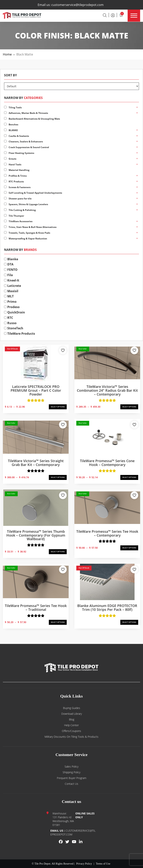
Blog (72, 719)
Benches (11, 124)
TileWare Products (20, 334)
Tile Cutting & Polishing (20, 210)
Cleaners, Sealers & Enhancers (23, 142)
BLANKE (11, 130)
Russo (10, 323)
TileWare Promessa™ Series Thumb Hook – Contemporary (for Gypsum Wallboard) (36, 535)
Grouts (10, 159)
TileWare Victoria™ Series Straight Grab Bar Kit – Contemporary (36, 463)
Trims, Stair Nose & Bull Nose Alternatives (30, 227)
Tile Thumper (14, 216)
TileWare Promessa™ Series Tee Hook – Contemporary (107, 533)
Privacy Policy (84, 864)
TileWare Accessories (18, 221)
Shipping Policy (71, 772)
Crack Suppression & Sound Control (27, 147)
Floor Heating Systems (19, 153)
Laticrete (12, 286)
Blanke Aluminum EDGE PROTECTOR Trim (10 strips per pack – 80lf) (107, 608)
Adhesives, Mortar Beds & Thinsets (26, 113)
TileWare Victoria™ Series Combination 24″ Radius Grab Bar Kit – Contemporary (107, 390)
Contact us (71, 784)
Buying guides (72, 708)
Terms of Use (103, 864)
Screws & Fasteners (17, 187)
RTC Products (14, 182)
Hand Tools (13, 164)
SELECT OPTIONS (58, 407)
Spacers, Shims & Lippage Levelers (26, 204)
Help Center (71, 725)
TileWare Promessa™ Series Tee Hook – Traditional (36, 608)
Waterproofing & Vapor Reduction (26, 239)
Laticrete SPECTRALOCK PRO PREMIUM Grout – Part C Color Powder (36, 390)
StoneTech (14, 328)
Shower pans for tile (18, 199)
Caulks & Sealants (17, 136)
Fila (8, 275)
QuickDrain (15, 312)
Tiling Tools (13, 107)
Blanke (11, 259)
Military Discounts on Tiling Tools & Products (71, 737)
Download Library (72, 714)
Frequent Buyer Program (72, 778)
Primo (10, 302)
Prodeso (12, 307)
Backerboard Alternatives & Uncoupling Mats (32, 119)
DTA (9, 264)
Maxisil (11, 291)
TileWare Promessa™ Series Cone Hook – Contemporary (107, 463)
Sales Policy (71, 766)
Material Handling (17, 170)
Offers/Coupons (71, 731)
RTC (9, 318)
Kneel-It (12, 280)
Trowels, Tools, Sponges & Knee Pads (27, 233)
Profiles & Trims (15, 176)
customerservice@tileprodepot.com (77, 5)
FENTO (11, 270)
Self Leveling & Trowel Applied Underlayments (33, 193)
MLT (9, 296)
